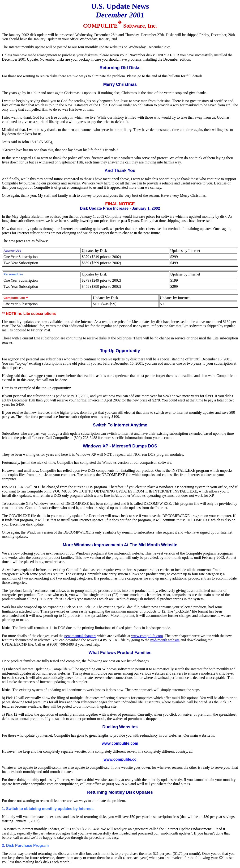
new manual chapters (80, 636)
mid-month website (165, 640)
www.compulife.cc (120, 759)
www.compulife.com (147, 636)
